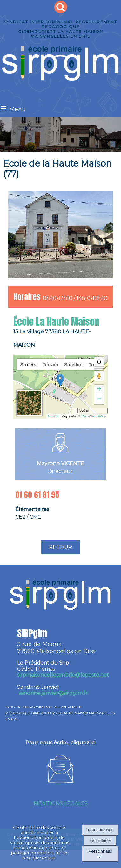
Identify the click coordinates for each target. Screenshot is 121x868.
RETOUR (60, 547)
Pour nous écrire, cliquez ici (60, 743)
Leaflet (53, 416)
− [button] (99, 400)
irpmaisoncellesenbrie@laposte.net (63, 675)
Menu (17, 109)
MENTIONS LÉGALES (61, 804)
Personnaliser (100, 854)
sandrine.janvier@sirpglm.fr (53, 693)
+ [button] (99, 390)
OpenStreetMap (94, 416)
